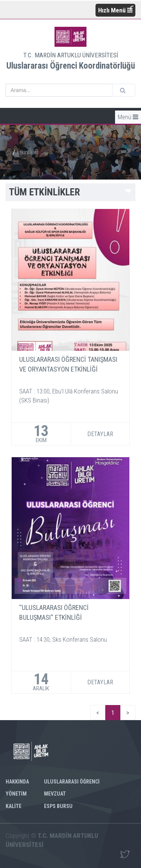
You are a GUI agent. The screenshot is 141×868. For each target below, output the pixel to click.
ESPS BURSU (58, 806)
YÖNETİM (16, 794)
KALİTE (14, 806)
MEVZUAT (55, 794)
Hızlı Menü (115, 10)
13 (41, 434)
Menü (128, 117)
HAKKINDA (17, 782)
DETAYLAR (100, 434)
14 (41, 682)
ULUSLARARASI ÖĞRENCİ (72, 782)
